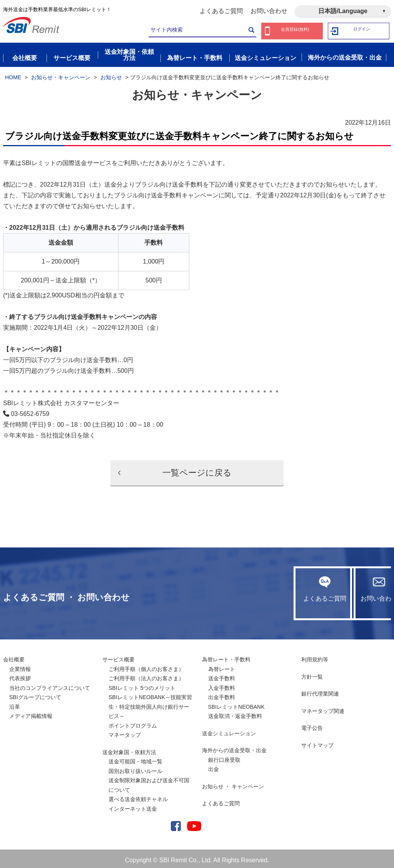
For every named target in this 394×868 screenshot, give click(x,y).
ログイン (362, 31)
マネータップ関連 (323, 708)
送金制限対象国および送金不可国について (149, 782)
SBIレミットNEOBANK (236, 704)
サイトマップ (317, 742)
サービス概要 (119, 656)
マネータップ (125, 732)
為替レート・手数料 (226, 656)
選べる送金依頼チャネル (138, 796)
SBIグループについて (35, 694)
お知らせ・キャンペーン (61, 74)
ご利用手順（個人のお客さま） (146, 666)
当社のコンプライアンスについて (50, 685)
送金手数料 (222, 675)
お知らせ (111, 74)
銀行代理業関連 (320, 691)
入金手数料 (222, 685)
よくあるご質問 (221, 11)
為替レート (222, 666)
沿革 (15, 704)
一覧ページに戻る (197, 470)
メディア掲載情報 (31, 713)
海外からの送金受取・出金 (234, 747)
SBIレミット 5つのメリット (142, 685)
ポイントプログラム (133, 723)
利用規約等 (315, 656)
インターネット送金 (133, 806)
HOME (13, 74)
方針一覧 (312, 674)
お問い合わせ (269, 11)
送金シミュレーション (229, 730)
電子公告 (312, 725)
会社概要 (14, 656)
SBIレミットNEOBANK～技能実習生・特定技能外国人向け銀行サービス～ (150, 704)
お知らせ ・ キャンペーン (233, 783)
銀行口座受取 (224, 757)
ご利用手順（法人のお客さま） (146, 675)
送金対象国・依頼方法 (129, 749)
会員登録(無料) (295, 31)
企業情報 (20, 666)
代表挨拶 (20, 675)
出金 (214, 766)
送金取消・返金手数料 (235, 713)
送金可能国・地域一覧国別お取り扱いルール (135, 763)
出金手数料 (222, 694)
